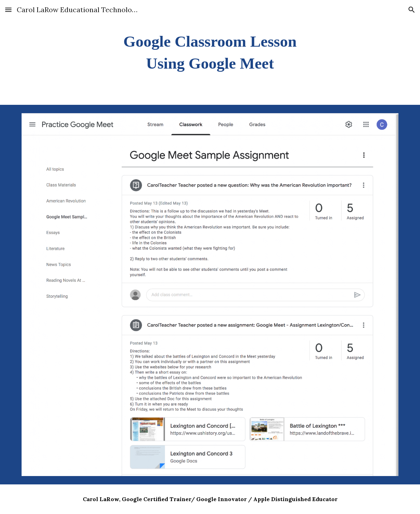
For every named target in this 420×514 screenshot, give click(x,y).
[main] (210, 52)
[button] (8, 10)
